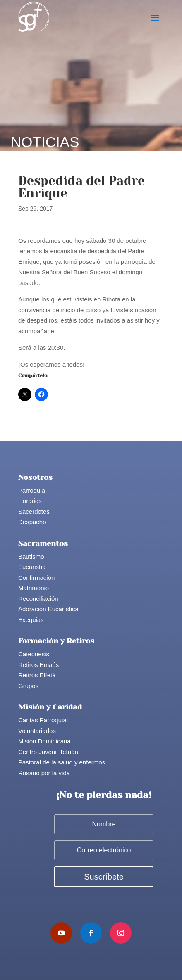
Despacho (32, 522)
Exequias (31, 620)
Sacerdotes (34, 511)
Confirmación (36, 578)
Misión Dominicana (44, 741)
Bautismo (31, 556)
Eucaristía (32, 567)
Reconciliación (38, 599)
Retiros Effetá (37, 675)
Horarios (30, 501)
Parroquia (32, 490)
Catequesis (34, 654)
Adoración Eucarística (48, 609)
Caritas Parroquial (43, 720)
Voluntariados (37, 731)
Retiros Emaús (38, 665)
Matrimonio (34, 588)
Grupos (28, 686)
